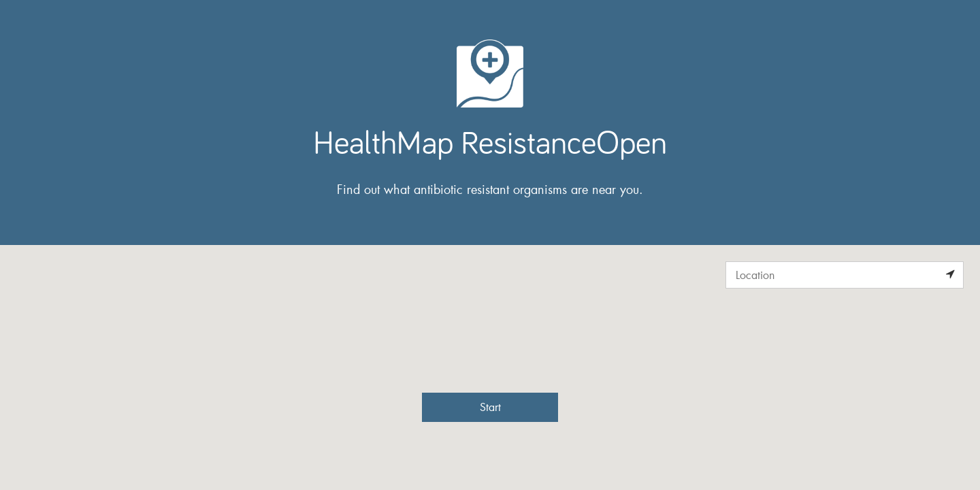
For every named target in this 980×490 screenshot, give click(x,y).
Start (490, 407)
